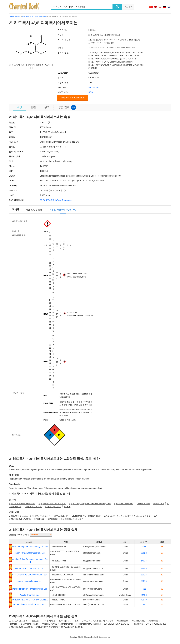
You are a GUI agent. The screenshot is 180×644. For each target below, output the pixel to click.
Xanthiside (153, 621)
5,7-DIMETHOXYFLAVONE (117, 624)
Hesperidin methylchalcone (88, 624)
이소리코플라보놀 (142, 516)
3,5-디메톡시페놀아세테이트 (22, 503)
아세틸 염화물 (143, 503)
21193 (144, 595)
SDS (91, 92)
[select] (41, 535)
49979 (144, 600)
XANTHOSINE (138, 621)
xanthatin (13, 624)
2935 (144, 604)
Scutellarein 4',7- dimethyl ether (86, 516)
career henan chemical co (29, 581)
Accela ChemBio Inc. (29, 595)
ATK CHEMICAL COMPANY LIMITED (29, 575)
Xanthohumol (67, 624)
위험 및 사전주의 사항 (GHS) (63, 210)
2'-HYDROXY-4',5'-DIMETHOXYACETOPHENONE (59, 627)
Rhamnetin (138, 624)
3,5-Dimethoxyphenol (124, 503)
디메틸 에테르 (49, 621)
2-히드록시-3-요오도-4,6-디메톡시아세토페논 (30, 516)
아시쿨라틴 (53, 519)
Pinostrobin (39, 519)
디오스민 (35, 621)
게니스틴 (75, 621)
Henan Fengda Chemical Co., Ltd (29, 553)
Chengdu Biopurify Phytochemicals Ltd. (29, 589)
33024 (144, 575)
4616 (144, 589)
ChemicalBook (15, 16)
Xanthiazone (123, 621)
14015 (144, 561)
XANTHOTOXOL (49, 624)
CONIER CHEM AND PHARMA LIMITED (29, 600)
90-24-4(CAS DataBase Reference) (56, 200)
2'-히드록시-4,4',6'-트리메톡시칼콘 (98, 621)
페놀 (45, 16)
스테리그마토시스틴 (18, 621)
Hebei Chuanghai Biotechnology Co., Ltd (29, 547)
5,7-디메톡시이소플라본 (72, 519)
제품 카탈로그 (27, 16)
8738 (144, 547)
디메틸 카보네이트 (33, 507)
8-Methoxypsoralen (29, 624)
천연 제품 (38, 16)
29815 (144, 581)
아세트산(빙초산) (53, 507)
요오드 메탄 (159, 503)
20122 (144, 553)
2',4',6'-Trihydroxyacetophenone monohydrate (90, 503)
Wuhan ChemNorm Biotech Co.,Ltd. (29, 604)
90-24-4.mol (94, 87)
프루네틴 (63, 621)
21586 (144, 569)
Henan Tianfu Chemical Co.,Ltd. (29, 569)
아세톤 (67, 507)
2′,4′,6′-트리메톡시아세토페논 (52, 503)
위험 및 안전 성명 (34, 210)
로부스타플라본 (61, 516)
